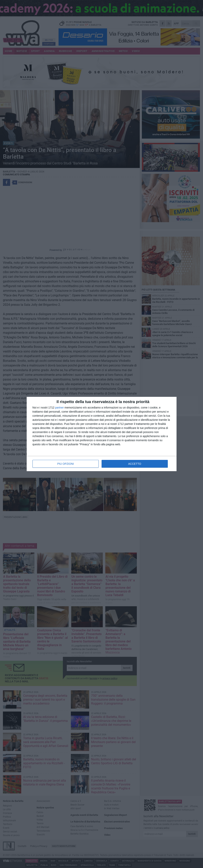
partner (59, 408)
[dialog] (102, 434)
